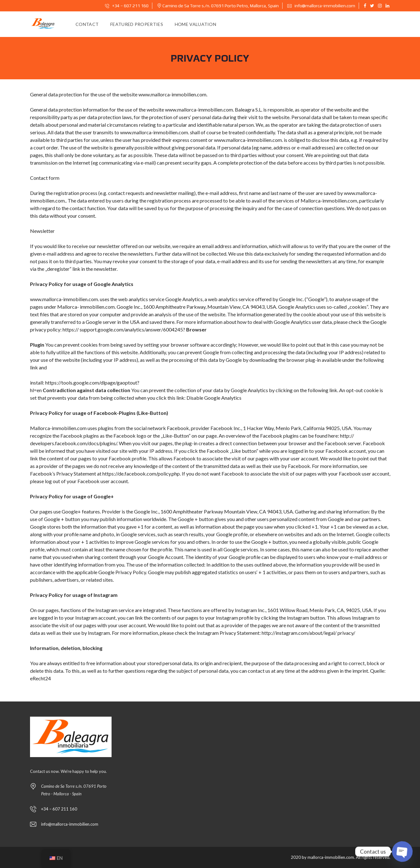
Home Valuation (195, 24)
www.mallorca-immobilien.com (172, 94)
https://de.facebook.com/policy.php (141, 473)
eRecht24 (40, 678)
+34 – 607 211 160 (127, 6)
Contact (87, 24)
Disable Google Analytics (214, 398)
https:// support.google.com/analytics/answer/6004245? (124, 329)
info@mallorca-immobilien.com (321, 6)
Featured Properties (137, 24)
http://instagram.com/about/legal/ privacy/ (308, 633)
